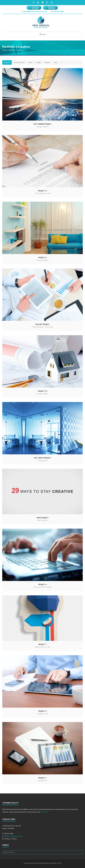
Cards (30, 62)
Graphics (47, 62)
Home (5, 50)
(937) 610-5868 (58, 11)
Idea (56, 62)
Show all (7, 62)
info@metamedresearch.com (36, 11)
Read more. (44, 812)
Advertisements (19, 62)
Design (38, 62)
